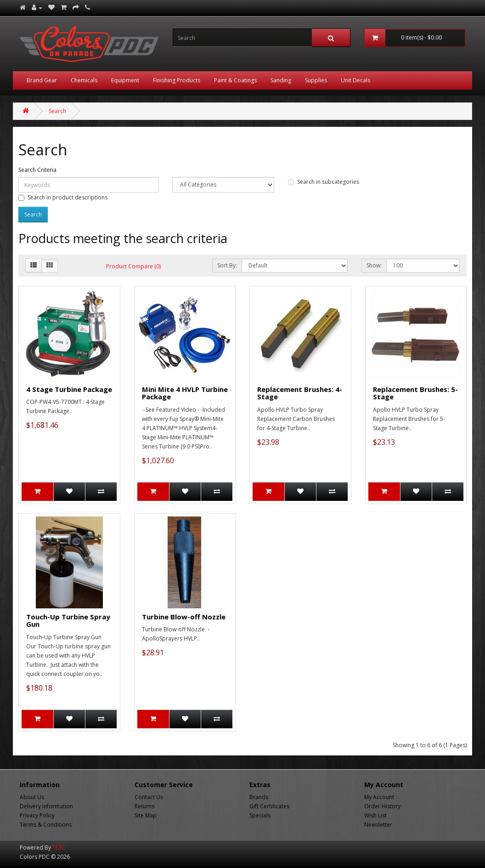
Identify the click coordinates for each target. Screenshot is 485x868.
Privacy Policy (37, 815)
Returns (144, 806)
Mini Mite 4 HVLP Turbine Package (185, 393)
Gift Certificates (269, 806)
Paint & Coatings (235, 80)
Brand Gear (42, 80)
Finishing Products (177, 80)
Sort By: (227, 265)
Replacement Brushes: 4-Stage (300, 393)
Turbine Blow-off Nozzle (184, 617)
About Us (32, 797)
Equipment (125, 80)
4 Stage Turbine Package (69, 389)
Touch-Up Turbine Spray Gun (68, 621)
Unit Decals (355, 80)
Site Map (146, 815)
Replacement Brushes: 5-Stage (415, 393)
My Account (379, 797)
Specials (260, 815)
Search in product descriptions (63, 197)
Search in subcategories (324, 182)
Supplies (316, 80)
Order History (382, 806)
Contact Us (149, 797)
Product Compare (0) (133, 266)
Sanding (281, 80)
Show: (374, 265)
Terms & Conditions (46, 825)
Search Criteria (37, 170)
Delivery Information (46, 806)
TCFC (59, 848)
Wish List (375, 815)
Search (57, 111)
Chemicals (84, 80)
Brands (259, 797)
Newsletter (378, 825)
